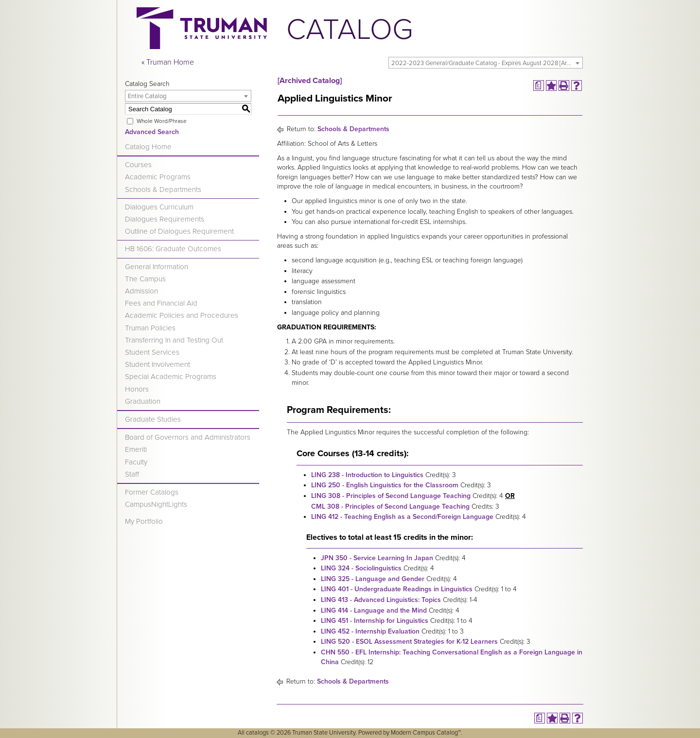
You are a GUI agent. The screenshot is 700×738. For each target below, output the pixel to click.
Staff (132, 474)
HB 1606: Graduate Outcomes (173, 249)
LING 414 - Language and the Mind (374, 610)
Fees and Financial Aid (161, 303)
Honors (137, 389)
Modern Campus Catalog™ (426, 733)
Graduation (143, 401)
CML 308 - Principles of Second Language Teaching (390, 506)
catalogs (257, 733)
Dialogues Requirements (165, 219)
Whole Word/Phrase (162, 121)
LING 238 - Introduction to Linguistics (367, 475)
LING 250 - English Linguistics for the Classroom (385, 485)
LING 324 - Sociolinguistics (361, 568)
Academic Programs (158, 177)
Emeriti (136, 449)
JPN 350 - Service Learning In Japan (377, 558)
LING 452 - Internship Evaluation (370, 631)
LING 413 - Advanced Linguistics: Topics (381, 600)
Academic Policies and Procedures (182, 315)
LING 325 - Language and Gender (373, 579)
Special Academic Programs (171, 377)
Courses (138, 165)
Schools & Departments (163, 189)
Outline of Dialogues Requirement (179, 231)
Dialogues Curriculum (159, 207)
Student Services (152, 352)
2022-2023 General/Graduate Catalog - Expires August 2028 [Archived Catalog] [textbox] (487, 63)
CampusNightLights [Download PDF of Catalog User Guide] (156, 504)
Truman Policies (150, 328)
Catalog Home (148, 147)
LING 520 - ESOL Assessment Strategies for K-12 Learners (409, 642)
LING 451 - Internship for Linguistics (375, 621)
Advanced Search (152, 132)
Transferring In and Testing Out (174, 340)
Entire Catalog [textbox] (147, 96)
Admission (141, 291)
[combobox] (486, 63)
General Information (157, 267)
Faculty (136, 462)
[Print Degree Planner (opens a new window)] (539, 86)
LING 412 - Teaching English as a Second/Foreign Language (402, 517)
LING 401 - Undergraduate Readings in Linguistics (397, 589)
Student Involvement (157, 364)
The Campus (145, 279)
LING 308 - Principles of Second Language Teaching (391, 496)
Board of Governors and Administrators (188, 437)
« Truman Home (168, 62)
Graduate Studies (153, 419)
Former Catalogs (152, 492)
